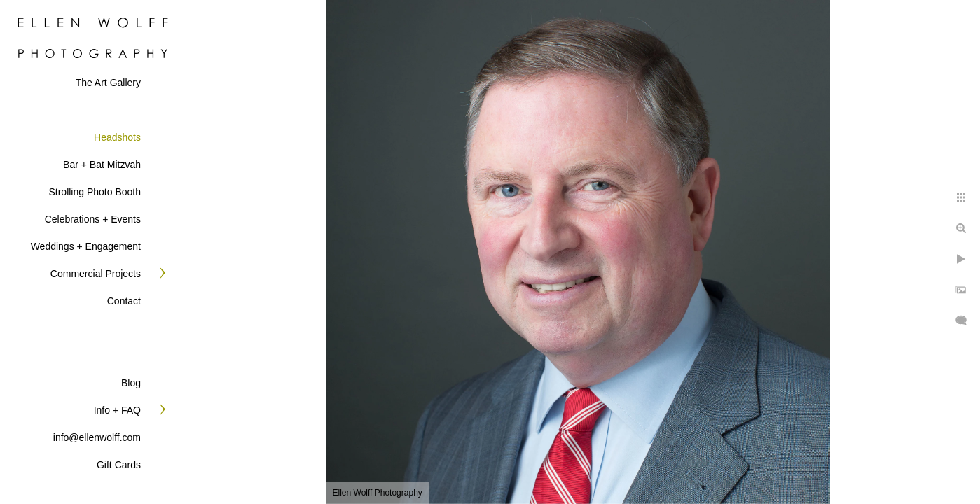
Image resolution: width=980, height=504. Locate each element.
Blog (131, 383)
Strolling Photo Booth (95, 192)
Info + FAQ (117, 410)
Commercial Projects (96, 274)
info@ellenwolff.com (97, 437)
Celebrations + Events (93, 219)
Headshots (117, 137)
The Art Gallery (108, 83)
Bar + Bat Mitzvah (102, 164)
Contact (124, 301)
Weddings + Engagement (86, 246)
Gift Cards (119, 465)
